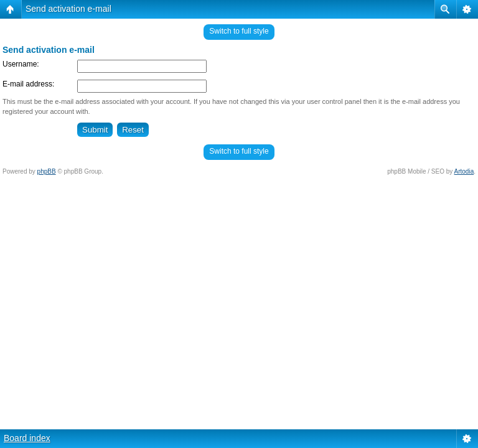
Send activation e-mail (68, 9)
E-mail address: (28, 84)
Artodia (464, 171)
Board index (27, 438)
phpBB (47, 171)
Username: (21, 64)
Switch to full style (239, 31)
